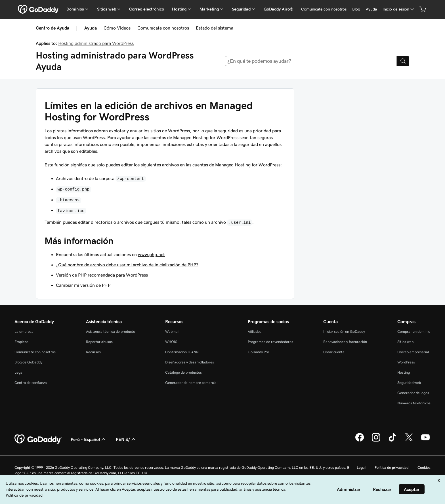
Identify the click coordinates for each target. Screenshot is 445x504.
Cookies (424, 468)
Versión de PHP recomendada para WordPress (102, 275)
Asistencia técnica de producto (111, 332)
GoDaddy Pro (258, 352)
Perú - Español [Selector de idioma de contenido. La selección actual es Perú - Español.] (89, 439)
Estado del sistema (215, 28)
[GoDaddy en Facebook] (360, 441)
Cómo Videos (117, 28)
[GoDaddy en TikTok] (392, 441)
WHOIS (171, 342)
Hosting (404, 372)
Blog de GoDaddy (28, 362)
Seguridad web (409, 383)
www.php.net (151, 254)
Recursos (93, 352)
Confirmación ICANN (182, 352)
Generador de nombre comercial (191, 383)
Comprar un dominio (414, 332)
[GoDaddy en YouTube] (425, 441)
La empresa (24, 332)
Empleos (21, 342)
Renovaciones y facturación (345, 342)
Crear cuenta (334, 352)
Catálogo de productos (183, 372)
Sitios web (405, 342)
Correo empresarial (413, 352)
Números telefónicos (414, 403)
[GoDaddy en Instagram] (376, 441)
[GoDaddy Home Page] (38, 439)
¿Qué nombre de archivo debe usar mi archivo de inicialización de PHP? (127, 265)
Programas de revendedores (270, 342)
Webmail (172, 332)
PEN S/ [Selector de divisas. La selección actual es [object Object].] (126, 439)
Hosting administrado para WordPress (96, 43)
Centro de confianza (31, 383)
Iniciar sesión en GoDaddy (344, 332)
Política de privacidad (392, 468)
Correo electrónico (147, 9)
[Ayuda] (371, 9)
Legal (19, 372)
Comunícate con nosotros (163, 28)
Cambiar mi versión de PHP (83, 285)
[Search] (403, 61)
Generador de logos (413, 393)
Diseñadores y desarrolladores (190, 362)
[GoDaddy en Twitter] (409, 441)
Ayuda (91, 28)
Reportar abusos (99, 342)
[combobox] (311, 61)
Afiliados (255, 332)
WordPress (406, 362)
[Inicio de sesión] (399, 9)
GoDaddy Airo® (279, 9)
